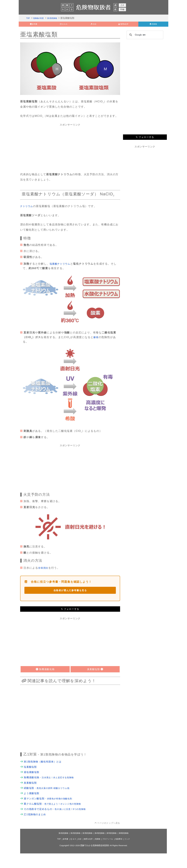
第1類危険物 (58, 19)
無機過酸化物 (52, 787)
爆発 (96, 342)
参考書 (62, 854)
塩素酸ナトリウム (61, 268)
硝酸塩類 (50, 799)
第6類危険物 (128, 848)
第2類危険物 (73, 848)
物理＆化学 (87, 854)
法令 (78, 854)
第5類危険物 (114, 848)
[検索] (144, 38)
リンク (131, 854)
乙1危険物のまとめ (36, 829)
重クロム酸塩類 (56, 817)
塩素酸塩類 (31, 775)
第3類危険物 (87, 848)
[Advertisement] (70, 151)
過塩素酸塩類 (33, 781)
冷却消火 (44, 573)
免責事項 (122, 854)
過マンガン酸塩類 (51, 811)
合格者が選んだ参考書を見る (70, 596)
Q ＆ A (70, 854)
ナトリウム (27, 210)
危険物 (98, 854)
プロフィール (109, 854)
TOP (28, 19)
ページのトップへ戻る (107, 837)
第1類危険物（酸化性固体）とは (45, 770)
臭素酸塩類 (31, 793)
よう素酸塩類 (33, 805)
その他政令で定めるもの (59, 823)
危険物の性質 (41, 19)
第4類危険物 (100, 848)
